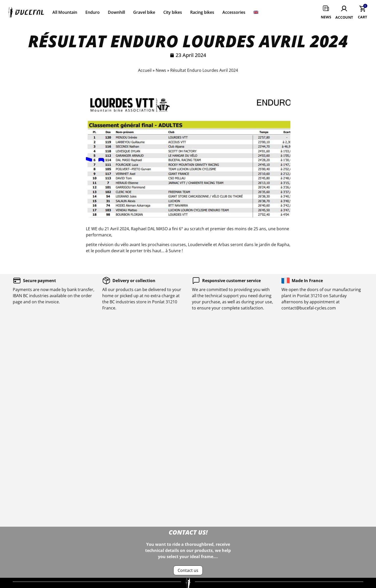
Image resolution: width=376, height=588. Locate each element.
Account (344, 17)
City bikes (173, 12)
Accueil (145, 70)
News (326, 17)
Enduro (93, 12)
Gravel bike (144, 12)
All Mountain (65, 12)
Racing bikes (202, 12)
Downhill (116, 12)
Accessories (234, 12)
